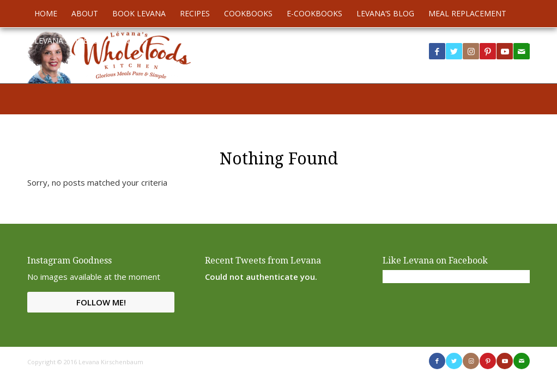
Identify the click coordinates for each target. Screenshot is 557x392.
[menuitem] (46, 14)
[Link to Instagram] (471, 51)
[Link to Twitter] (454, 51)
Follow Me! (101, 302)
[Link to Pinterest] (488, 51)
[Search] (523, 41)
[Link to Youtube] (505, 51)
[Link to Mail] (522, 361)
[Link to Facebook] (437, 51)
